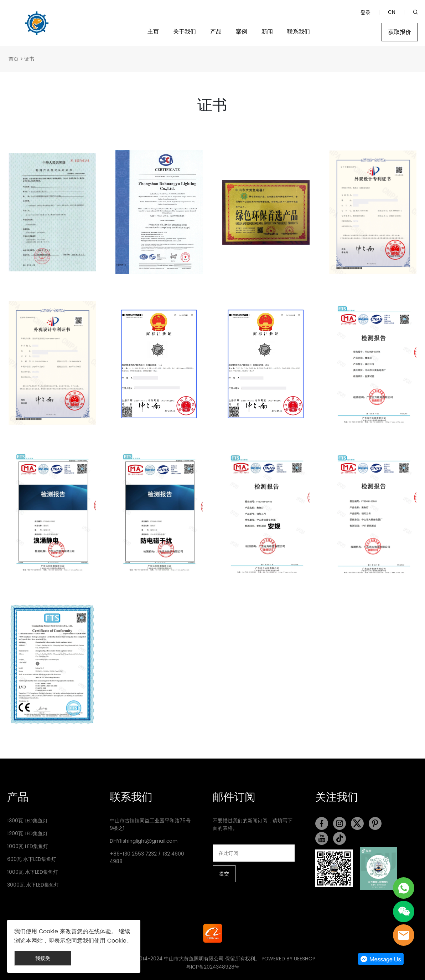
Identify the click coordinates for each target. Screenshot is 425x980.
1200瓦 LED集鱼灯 (27, 834)
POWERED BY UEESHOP (288, 959)
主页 (153, 32)
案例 (242, 32)
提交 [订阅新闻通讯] (224, 874)
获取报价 (400, 32)
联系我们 (299, 32)
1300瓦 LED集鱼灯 (27, 821)
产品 (216, 32)
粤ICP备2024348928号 (213, 967)
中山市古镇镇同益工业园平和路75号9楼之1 (150, 825)
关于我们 (185, 32)
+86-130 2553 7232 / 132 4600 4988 (147, 858)
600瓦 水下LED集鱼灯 (32, 859)
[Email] (254, 853)
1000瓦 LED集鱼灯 (28, 846)
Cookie (48, 931)
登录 (366, 13)
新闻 (267, 32)
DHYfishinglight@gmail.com (144, 841)
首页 (14, 59)
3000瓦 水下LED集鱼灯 (33, 885)
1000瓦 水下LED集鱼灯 (33, 872)
